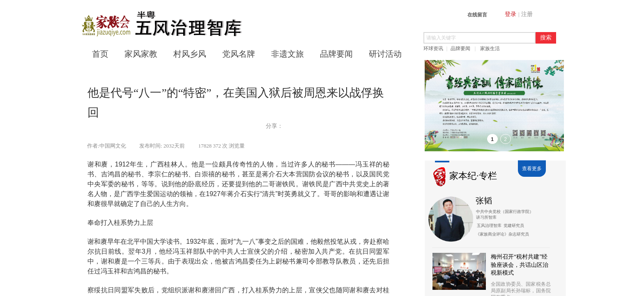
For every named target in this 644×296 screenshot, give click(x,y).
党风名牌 (239, 54)
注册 (527, 14)
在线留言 (477, 15)
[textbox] (480, 38)
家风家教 (141, 54)
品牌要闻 (460, 49)
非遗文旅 (287, 54)
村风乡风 (190, 54)
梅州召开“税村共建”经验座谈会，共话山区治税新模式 (520, 265)
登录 (511, 14)
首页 (100, 54)
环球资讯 (433, 49)
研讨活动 (385, 54)
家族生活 (490, 49)
